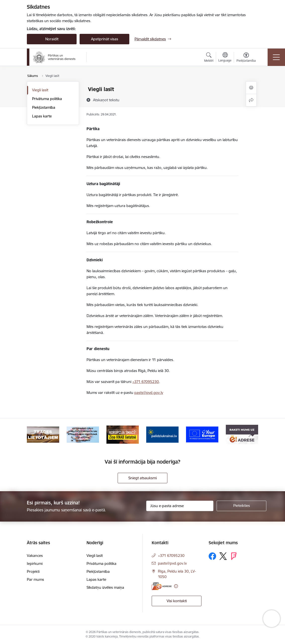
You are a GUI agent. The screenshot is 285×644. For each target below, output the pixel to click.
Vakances (35, 556)
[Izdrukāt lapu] (251, 88)
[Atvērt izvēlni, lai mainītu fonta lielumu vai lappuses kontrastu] (246, 58)
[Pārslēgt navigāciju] (276, 57)
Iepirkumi (35, 563)
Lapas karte (42, 116)
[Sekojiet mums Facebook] (212, 556)
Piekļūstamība (44, 107)
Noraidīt (52, 39)
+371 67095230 (146, 382)
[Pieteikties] (241, 506)
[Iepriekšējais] (35, 434)
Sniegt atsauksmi (142, 478)
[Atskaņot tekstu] (106, 100)
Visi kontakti (177, 601)
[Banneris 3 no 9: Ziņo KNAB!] (123, 434)
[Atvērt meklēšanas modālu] (209, 58)
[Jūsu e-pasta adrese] (180, 506)
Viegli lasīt (40, 90)
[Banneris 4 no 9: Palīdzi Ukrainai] (162, 434)
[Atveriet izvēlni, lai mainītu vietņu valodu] (225, 58)
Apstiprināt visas (105, 39)
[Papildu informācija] (176, 586)
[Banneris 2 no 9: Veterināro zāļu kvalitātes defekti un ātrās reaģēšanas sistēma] (83, 434)
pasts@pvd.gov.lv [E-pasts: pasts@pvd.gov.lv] (172, 563)
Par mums (35, 579)
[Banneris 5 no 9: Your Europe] (202, 434)
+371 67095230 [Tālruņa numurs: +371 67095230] (171, 556)
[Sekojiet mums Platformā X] (223, 556)
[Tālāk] (250, 434)
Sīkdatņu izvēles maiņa (105, 587)
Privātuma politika (47, 99)
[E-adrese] (162, 586)
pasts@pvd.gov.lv (149, 393)
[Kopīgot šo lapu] (251, 100)
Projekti (33, 571)
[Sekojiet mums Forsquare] (234, 556)
